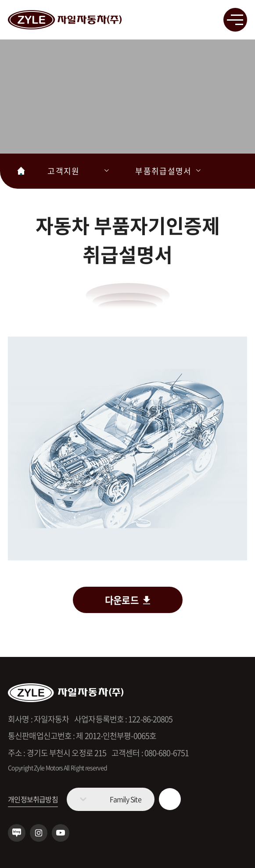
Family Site (126, 799)
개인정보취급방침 (33, 799)
